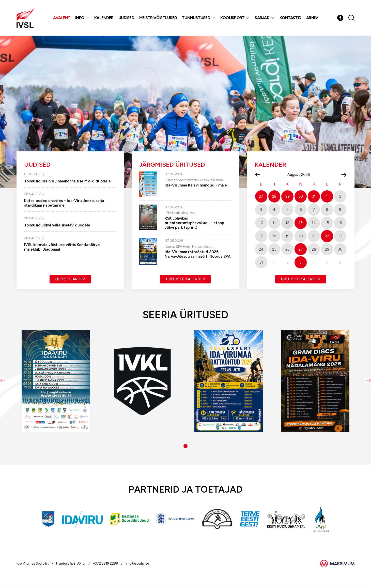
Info (80, 18)
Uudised (126, 18)
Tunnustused (196, 18)
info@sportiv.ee (137, 563)
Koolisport (233, 18)
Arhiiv (312, 18)
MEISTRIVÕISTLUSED (158, 18)
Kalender (104, 18)
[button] (185, 446)
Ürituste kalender (185, 279)
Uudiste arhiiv (70, 279)
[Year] (307, 175)
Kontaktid (290, 18)
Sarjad (262, 18)
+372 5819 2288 (105, 563)
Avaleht (62, 18)
